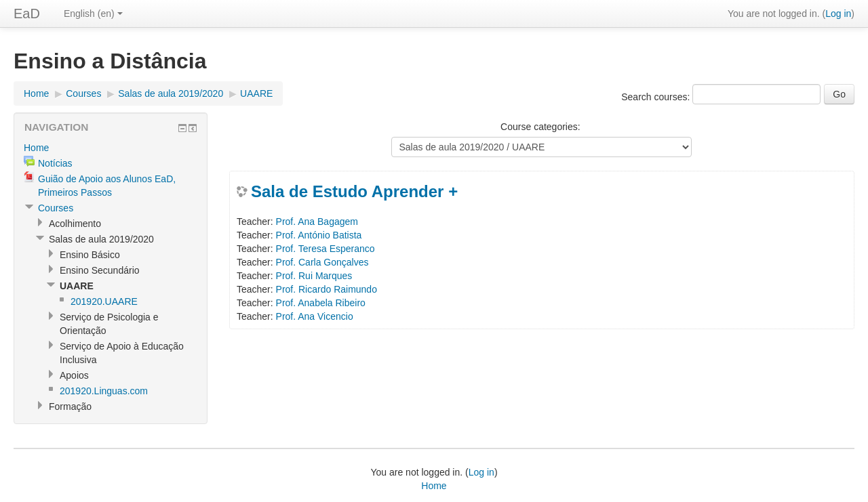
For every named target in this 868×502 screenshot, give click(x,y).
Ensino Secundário (100, 270)
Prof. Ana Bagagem (317, 222)
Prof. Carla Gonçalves (322, 262)
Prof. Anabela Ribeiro (321, 303)
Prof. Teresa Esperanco (325, 249)
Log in (838, 14)
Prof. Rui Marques (314, 276)
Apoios (74, 375)
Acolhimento (75, 224)
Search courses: (657, 97)
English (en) (93, 14)
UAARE (256, 93)
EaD (27, 14)
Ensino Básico (90, 255)
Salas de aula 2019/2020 (171, 93)
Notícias (55, 163)
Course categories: (540, 127)
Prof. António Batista (319, 235)
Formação (70, 406)
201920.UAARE (104, 301)
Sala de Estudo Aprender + (354, 191)
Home (36, 93)
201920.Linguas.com (104, 391)
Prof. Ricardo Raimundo (327, 289)
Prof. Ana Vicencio (315, 316)
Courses (83, 93)
